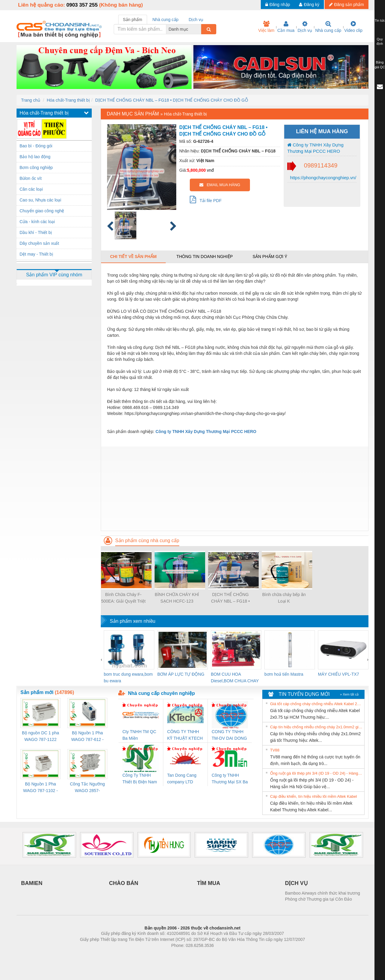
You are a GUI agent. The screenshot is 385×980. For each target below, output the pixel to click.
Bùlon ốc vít (31, 178)
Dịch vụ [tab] (196, 20)
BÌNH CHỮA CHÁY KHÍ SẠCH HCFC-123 (177, 598)
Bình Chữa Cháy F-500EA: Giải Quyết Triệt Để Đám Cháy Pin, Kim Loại (123, 598)
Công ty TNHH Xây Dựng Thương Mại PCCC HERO (315, 148)
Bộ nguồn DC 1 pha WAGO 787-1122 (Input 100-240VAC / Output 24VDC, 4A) (40, 737)
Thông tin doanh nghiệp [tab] (204, 257)
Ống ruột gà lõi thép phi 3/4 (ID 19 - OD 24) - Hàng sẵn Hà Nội (316, 773)
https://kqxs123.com (221, 954)
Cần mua (286, 27)
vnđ (210, 170)
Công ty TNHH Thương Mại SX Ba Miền (230, 779)
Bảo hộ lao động (35, 157)
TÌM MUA (209, 883)
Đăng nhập (278, 5)
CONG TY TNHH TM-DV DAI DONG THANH (229, 735)
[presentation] (102, 659)
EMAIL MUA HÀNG (220, 185)
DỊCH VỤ (296, 883)
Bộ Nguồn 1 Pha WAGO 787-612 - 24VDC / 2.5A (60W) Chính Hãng (87, 737)
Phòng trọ (154, 954)
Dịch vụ (305, 27)
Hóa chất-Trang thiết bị (68, 100)
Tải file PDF (206, 199)
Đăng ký (309, 5)
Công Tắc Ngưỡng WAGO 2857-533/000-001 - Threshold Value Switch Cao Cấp (87, 788)
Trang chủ (31, 100)
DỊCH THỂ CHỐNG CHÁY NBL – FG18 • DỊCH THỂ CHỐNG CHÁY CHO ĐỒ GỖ (171, 100)
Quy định (380, 41)
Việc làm (266, 27)
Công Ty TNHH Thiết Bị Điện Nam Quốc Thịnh (140, 779)
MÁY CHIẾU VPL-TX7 (339, 674)
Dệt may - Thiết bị (36, 254)
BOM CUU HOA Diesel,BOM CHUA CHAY (235, 677)
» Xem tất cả (349, 694)
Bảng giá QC (380, 65)
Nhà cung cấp (328, 27)
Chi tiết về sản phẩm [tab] (133, 257)
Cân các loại (31, 189)
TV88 (275, 750)
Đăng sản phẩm (346, 5)
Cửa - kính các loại (37, 222)
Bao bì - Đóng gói (36, 146)
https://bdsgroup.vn (185, 954)
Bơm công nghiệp (36, 167)
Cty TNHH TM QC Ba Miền (139, 735)
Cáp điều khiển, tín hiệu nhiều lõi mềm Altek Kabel (314, 796)
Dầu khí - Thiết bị (36, 232)
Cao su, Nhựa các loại (40, 200)
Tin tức (380, 20)
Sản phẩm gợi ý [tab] (270, 257)
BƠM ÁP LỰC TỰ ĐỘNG (181, 674)
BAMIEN (32, 883)
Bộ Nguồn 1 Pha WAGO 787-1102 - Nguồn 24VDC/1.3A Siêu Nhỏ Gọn (40, 788)
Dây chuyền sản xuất (39, 243)
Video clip (353, 27)
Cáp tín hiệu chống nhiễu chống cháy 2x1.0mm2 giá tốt (316, 727)
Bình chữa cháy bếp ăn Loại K (284, 598)
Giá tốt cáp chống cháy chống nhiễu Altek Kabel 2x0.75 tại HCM (316, 704)
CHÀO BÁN (124, 883)
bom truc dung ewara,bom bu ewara (128, 677)
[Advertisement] (235, 489)
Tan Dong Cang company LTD (182, 779)
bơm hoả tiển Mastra (284, 674)
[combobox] (199, 29)
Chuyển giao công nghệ (42, 211)
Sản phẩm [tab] (133, 20)
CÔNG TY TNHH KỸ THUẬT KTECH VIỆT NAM (185, 735)
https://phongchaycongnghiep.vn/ (322, 178)
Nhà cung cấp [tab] (166, 20)
